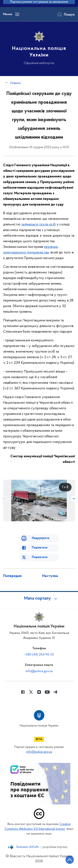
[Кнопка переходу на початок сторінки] (70, 860)
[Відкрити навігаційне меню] (17, 14)
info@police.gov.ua (39, 671)
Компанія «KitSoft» (28, 847)
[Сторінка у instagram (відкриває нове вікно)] (39, 692)
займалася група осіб (38, 224)
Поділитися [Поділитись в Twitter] (40, 557)
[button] (39, 599)
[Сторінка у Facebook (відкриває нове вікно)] (23, 692)
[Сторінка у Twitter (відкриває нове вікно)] (31, 692)
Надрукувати (41, 538)
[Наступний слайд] (74, 499)
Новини (15, 83)
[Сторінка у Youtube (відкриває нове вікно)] (47, 692)
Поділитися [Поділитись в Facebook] (40, 548)
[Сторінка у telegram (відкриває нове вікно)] (55, 692)
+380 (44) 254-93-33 (39, 655)
